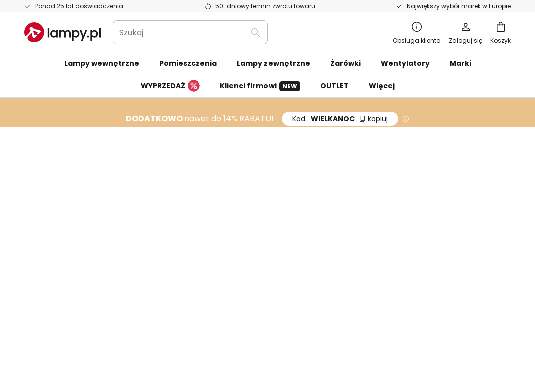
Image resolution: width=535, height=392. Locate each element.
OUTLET (334, 86)
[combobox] (190, 32)
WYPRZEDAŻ (170, 86)
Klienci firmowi (260, 86)
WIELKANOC (340, 119)
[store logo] (62, 32)
